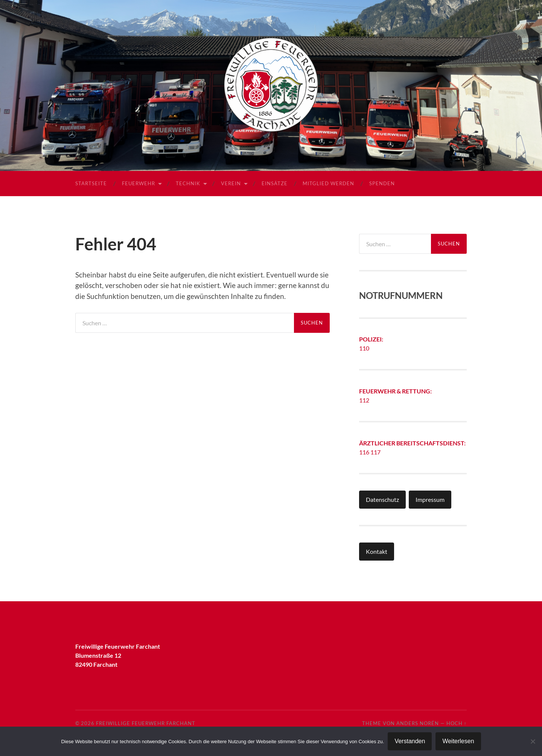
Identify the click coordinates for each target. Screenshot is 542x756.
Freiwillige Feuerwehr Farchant (146, 723)
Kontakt (377, 551)
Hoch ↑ (457, 723)
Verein (231, 183)
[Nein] (533, 741)
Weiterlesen (458, 741)
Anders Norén (418, 723)
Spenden (382, 183)
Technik (188, 183)
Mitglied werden (328, 183)
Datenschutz (382, 499)
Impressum (430, 499)
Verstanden (410, 741)
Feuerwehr (139, 183)
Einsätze (275, 183)
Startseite (91, 183)
